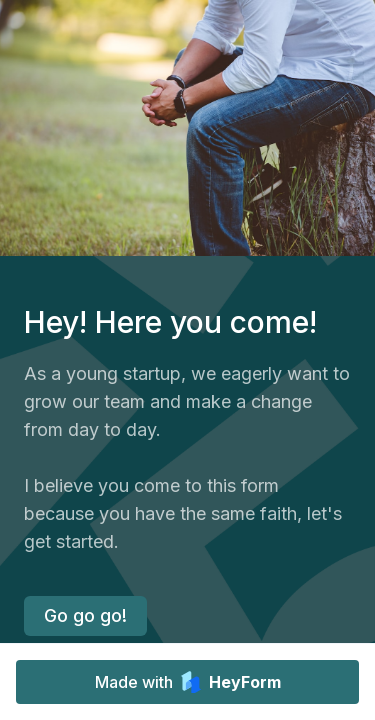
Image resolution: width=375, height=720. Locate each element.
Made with (188, 682)
